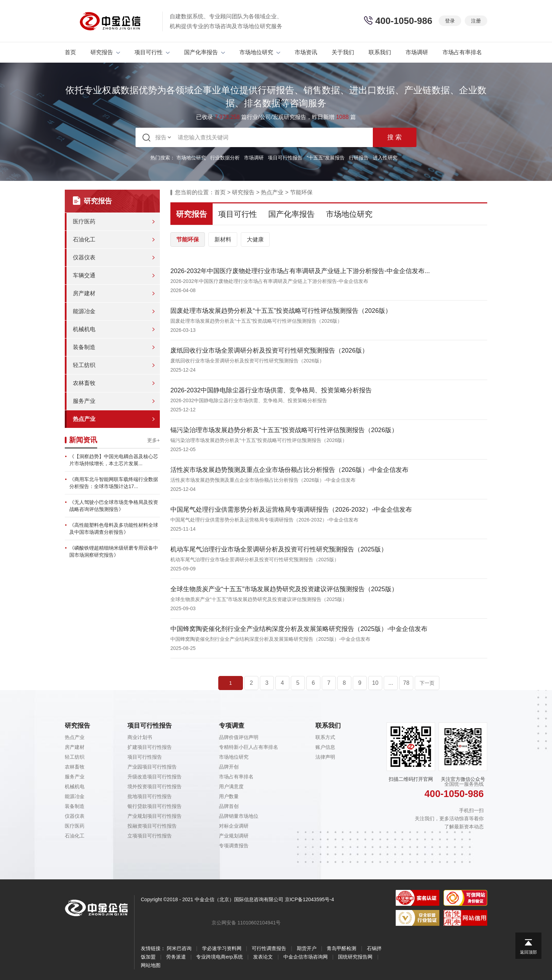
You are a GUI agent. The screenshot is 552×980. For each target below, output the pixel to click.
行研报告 (359, 158)
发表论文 (263, 957)
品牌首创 (229, 806)
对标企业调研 (234, 826)
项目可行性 (152, 52)
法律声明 (325, 757)
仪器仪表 (84, 257)
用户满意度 (231, 786)
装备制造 (84, 347)
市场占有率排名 (462, 52)
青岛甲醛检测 (341, 948)
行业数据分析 (225, 158)
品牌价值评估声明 (239, 737)
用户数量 (229, 796)
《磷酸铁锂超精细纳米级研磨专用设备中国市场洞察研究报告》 (114, 551)
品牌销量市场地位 (239, 816)
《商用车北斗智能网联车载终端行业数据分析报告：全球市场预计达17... (114, 483)
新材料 (223, 239)
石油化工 (84, 239)
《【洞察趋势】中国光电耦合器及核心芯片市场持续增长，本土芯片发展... (114, 460)
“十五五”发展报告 (325, 158)
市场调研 (417, 52)
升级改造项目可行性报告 (155, 777)
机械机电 (84, 329)
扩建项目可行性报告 (150, 747)
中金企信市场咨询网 (306, 957)
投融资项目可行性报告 (152, 826)
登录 (450, 21)
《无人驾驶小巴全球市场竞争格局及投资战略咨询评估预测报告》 (114, 506)
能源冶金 (84, 311)
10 (375, 683)
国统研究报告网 (355, 957)
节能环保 (301, 192)
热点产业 (84, 419)
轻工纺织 (84, 365)
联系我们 (380, 52)
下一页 (427, 683)
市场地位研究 (260, 52)
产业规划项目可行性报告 (155, 816)
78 (406, 683)
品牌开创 (229, 767)
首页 (70, 52)
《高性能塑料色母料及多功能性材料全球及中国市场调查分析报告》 (114, 529)
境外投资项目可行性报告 (155, 786)
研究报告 (105, 52)
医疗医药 (84, 222)
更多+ (153, 440)
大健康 (255, 239)
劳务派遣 (176, 957)
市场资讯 (306, 52)
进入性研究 (385, 158)
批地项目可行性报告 (150, 796)
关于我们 (343, 52)
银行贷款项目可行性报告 (155, 806)
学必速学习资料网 (222, 948)
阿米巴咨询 (179, 948)
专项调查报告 (234, 846)
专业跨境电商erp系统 (219, 957)
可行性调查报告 (269, 948)
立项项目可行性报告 (150, 836)
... (391, 683)
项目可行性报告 (285, 158)
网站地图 (151, 965)
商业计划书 (140, 737)
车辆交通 (84, 275)
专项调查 (232, 726)
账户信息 (325, 747)
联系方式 (325, 737)
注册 (476, 21)
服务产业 (84, 401)
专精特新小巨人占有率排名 (249, 747)
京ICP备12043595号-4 (309, 899)
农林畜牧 (84, 383)
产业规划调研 (234, 836)
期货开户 (307, 948)
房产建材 (84, 293)
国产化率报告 (205, 52)
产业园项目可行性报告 (152, 767)
